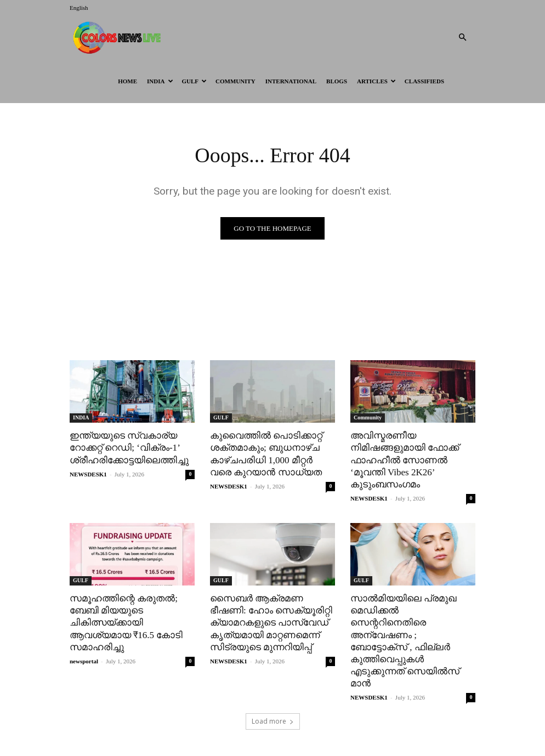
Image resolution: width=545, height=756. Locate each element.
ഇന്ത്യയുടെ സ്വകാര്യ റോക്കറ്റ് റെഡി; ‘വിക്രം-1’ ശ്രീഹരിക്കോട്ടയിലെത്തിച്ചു (129, 448)
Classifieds (424, 81)
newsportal (84, 661)
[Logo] (119, 37)
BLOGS (337, 81)
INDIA (160, 81)
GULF (195, 81)
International (291, 81)
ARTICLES (376, 81)
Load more (273, 721)
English (79, 8)
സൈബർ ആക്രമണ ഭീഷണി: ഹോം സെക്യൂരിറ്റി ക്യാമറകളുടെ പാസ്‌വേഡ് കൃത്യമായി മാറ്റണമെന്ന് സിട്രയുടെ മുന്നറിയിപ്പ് (271, 623)
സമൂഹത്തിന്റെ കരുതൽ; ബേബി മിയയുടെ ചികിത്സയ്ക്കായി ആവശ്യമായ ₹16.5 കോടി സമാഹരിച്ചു (126, 623)
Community (235, 81)
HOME (127, 81)
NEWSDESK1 (88, 474)
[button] (462, 38)
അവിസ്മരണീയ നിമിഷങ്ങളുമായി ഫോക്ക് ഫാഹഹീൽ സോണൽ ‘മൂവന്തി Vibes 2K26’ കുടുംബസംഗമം (405, 460)
